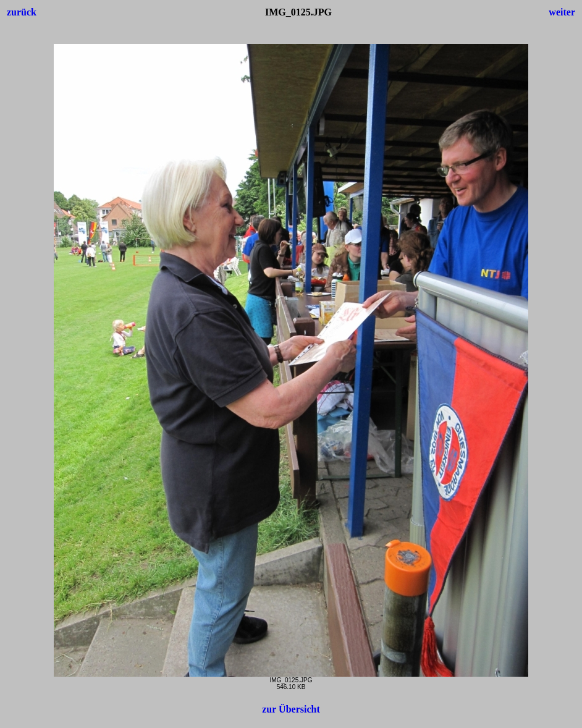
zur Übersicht (291, 709)
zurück (22, 12)
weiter (562, 12)
